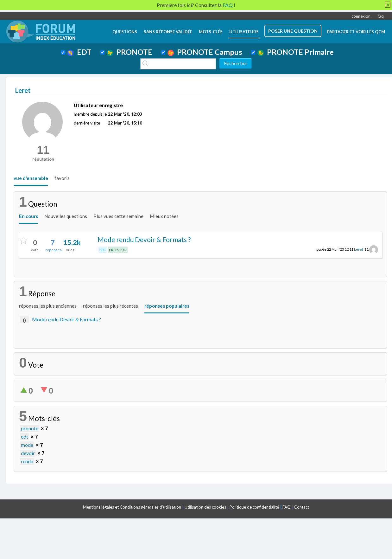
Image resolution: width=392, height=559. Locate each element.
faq (381, 16)
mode (27, 445)
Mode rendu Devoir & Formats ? (144, 239)
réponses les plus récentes (111, 306)
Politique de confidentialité (254, 507)
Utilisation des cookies (205, 507)
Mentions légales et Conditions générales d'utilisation (132, 507)
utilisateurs (244, 32)
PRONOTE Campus (205, 52)
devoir (28, 453)
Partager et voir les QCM (356, 32)
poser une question (293, 31)
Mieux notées (164, 216)
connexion (361, 16)
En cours (28, 216)
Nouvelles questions (66, 216)
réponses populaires (167, 306)
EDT (79, 52)
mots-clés (211, 32)
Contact (302, 507)
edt (25, 437)
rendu (27, 461)
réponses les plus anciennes (48, 306)
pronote (30, 428)
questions (125, 32)
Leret (359, 249)
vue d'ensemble (31, 178)
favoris (62, 178)
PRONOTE (130, 52)
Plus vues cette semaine (118, 216)
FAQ (287, 507)
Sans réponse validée (168, 32)
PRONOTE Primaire (296, 52)
